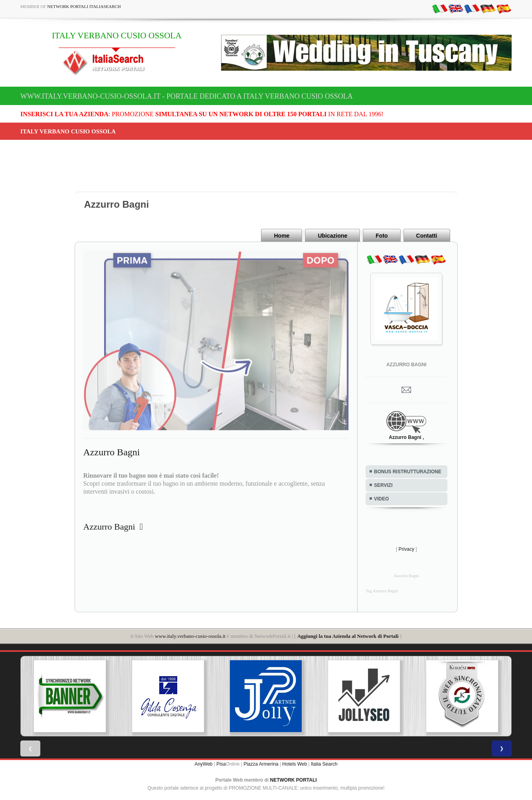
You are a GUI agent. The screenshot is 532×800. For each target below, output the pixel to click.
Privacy (406, 549)
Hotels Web (295, 764)
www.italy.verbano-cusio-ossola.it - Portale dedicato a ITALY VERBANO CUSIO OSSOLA (187, 96)
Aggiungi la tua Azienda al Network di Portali (348, 636)
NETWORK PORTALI (294, 780)
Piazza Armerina (261, 764)
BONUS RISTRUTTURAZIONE (408, 472)
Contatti (427, 236)
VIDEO (381, 499)
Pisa (221, 764)
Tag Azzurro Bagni (382, 591)
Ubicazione (332, 236)
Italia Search (324, 764)
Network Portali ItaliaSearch (84, 6)
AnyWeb (203, 764)
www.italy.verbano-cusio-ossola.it (190, 636)
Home (282, 236)
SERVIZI (383, 485)
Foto (382, 236)
